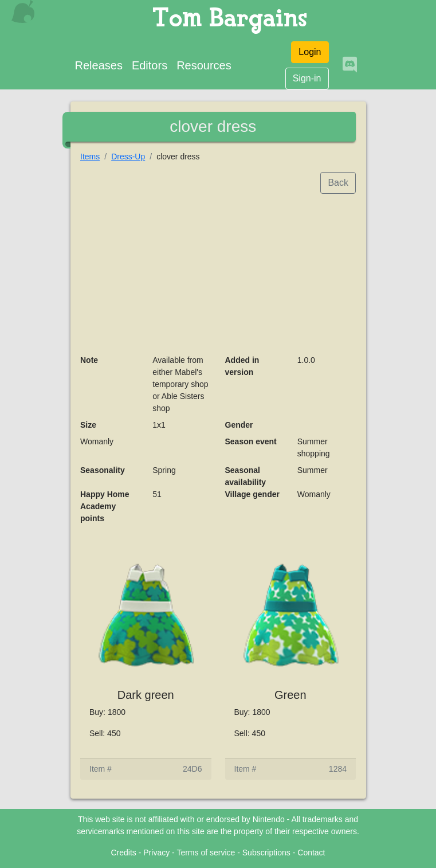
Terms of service (206, 853)
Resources (204, 65)
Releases (99, 65)
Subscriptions (266, 853)
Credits (123, 853)
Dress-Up (128, 157)
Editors (150, 65)
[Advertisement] (218, 274)
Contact (311, 853)
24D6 (192, 769)
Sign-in (307, 78)
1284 (338, 769)
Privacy (156, 853)
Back (338, 183)
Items (90, 157)
